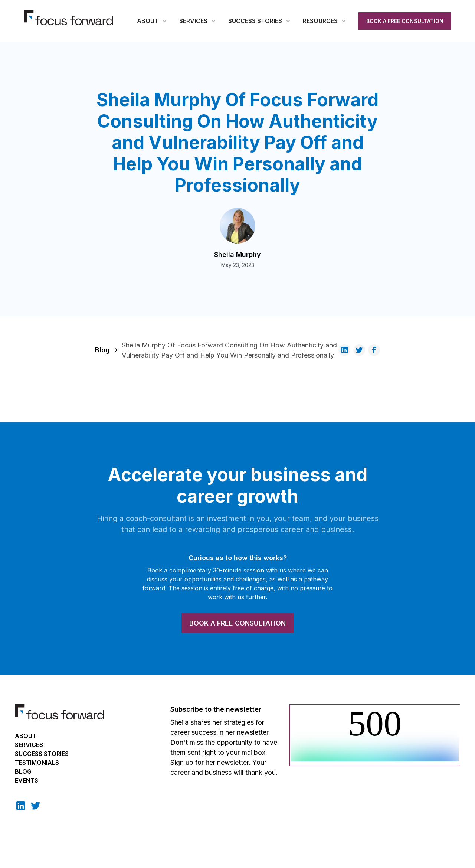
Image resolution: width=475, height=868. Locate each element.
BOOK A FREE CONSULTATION (405, 21)
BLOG (23, 771)
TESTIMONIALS (37, 763)
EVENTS (27, 780)
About (26, 736)
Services (29, 745)
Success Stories (42, 754)
